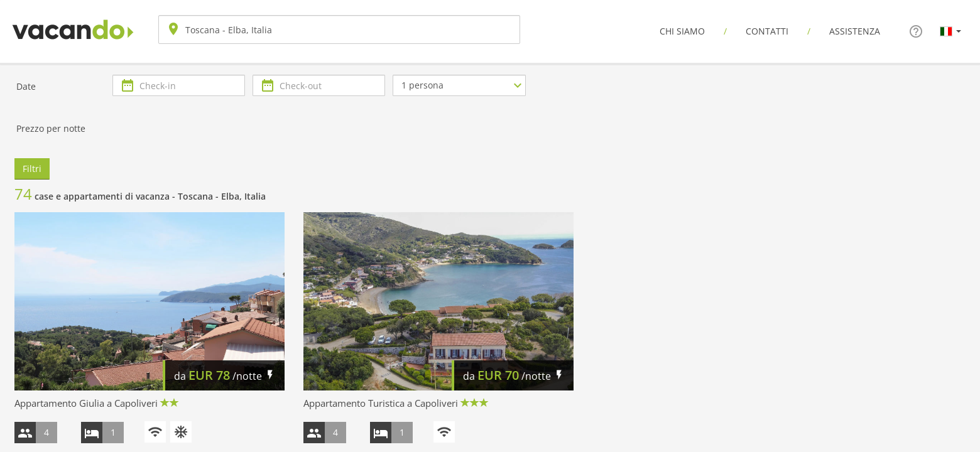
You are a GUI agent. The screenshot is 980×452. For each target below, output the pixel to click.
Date (26, 86)
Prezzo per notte (51, 128)
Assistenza (855, 31)
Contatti (767, 31)
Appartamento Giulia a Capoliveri (86, 403)
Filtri (32, 169)
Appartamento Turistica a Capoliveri (381, 403)
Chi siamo (682, 31)
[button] (950, 31)
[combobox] (339, 30)
